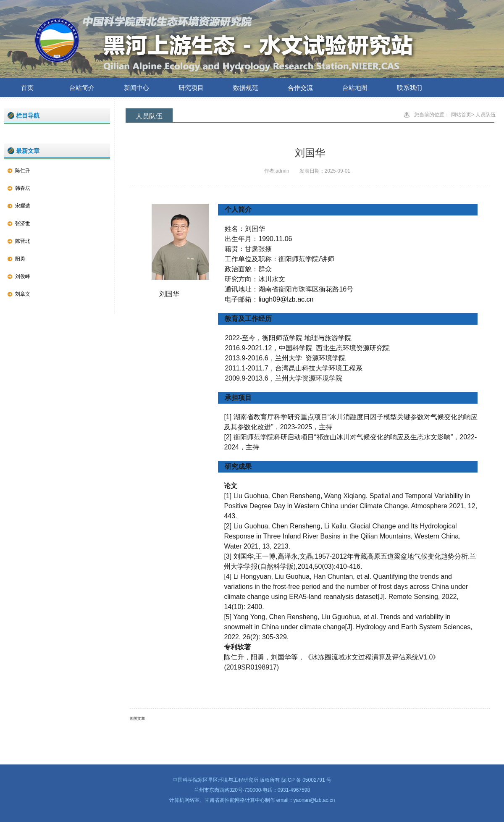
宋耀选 (23, 206)
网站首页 (461, 115)
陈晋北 (23, 241)
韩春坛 (23, 188)
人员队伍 (486, 115)
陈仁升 (23, 171)
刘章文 (23, 294)
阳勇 (20, 259)
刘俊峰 (23, 276)
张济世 (23, 223)
